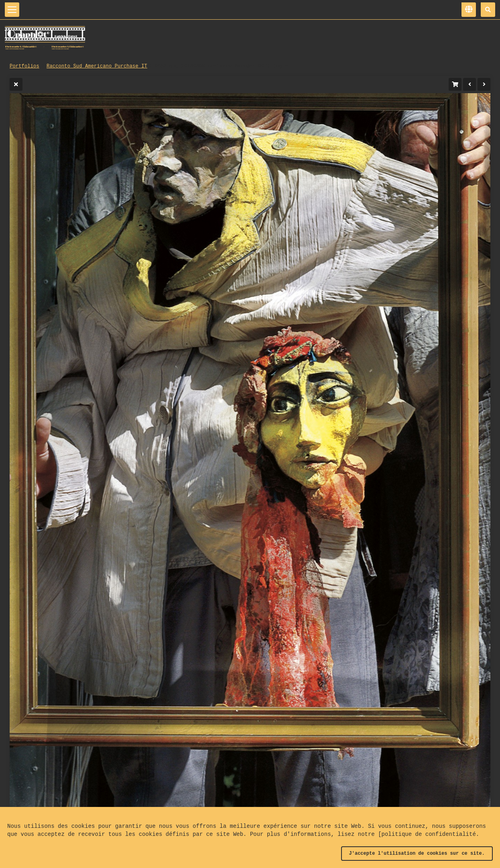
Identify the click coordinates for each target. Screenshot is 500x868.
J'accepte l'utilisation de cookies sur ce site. (417, 854)
